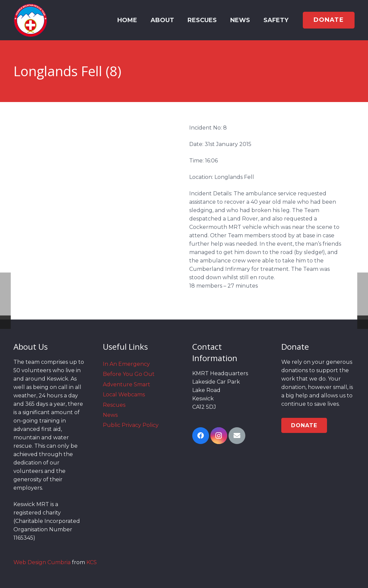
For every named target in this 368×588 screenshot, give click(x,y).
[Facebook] (201, 436)
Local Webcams (124, 395)
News (110, 415)
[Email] (237, 436)
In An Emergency (126, 364)
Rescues (114, 405)
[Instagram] (219, 436)
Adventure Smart (127, 384)
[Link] (30, 20)
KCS (92, 562)
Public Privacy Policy (131, 425)
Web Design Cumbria (42, 562)
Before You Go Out (129, 374)
